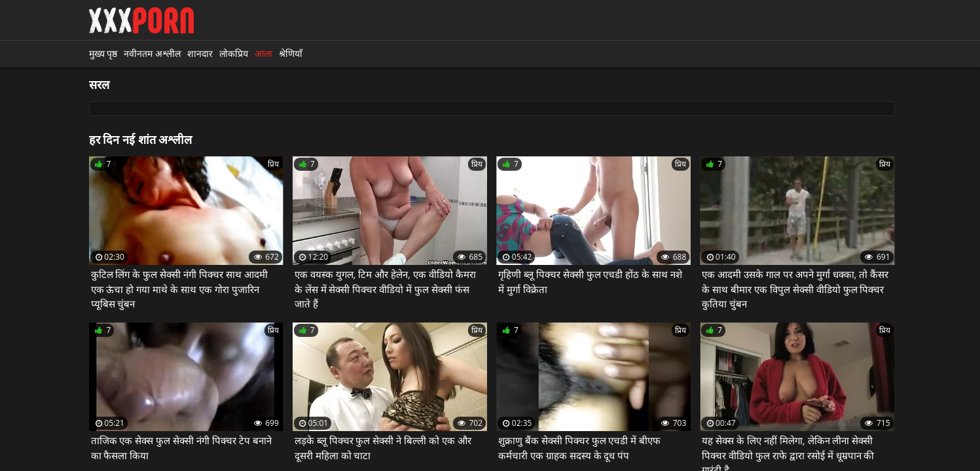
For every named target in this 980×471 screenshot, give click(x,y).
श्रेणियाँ (291, 53)
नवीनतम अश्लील (152, 53)
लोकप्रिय (234, 53)
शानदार (200, 53)
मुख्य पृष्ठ (103, 53)
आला (263, 53)
